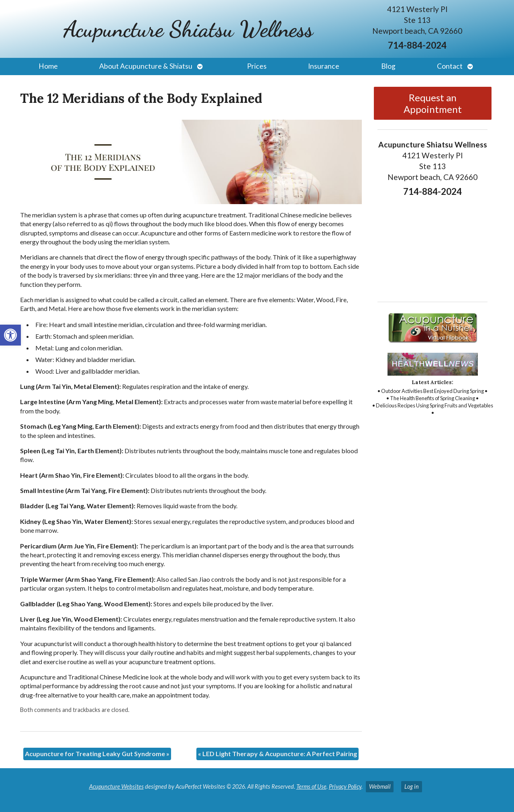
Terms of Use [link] (311, 786)
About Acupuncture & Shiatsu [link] (146, 66)
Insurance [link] (324, 66)
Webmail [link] (380, 786)
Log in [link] (412, 786)
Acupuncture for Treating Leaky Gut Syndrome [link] (97, 754)
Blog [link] (388, 66)
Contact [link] (450, 66)
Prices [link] (257, 66)
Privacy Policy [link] (345, 786)
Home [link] (48, 66)
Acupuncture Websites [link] (116, 786)
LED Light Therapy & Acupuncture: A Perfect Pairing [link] (277, 754)
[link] (10, 335)
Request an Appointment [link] (433, 103)
